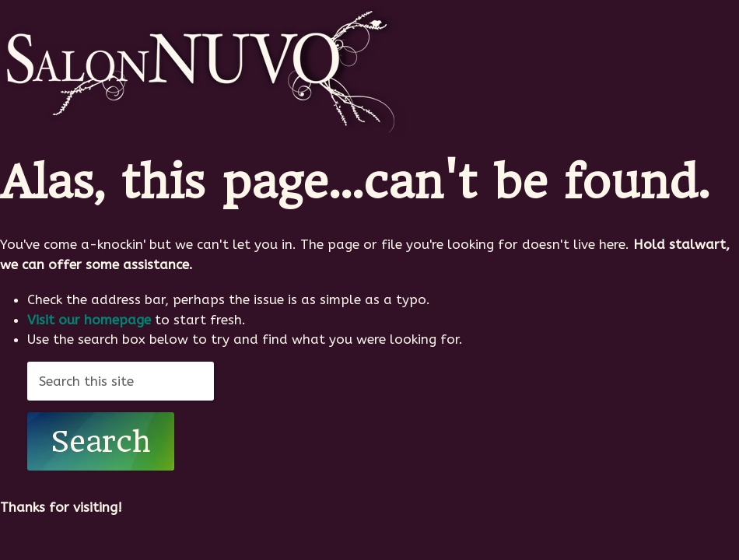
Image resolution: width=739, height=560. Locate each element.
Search (101, 441)
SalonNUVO (203, 68)
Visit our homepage (89, 320)
